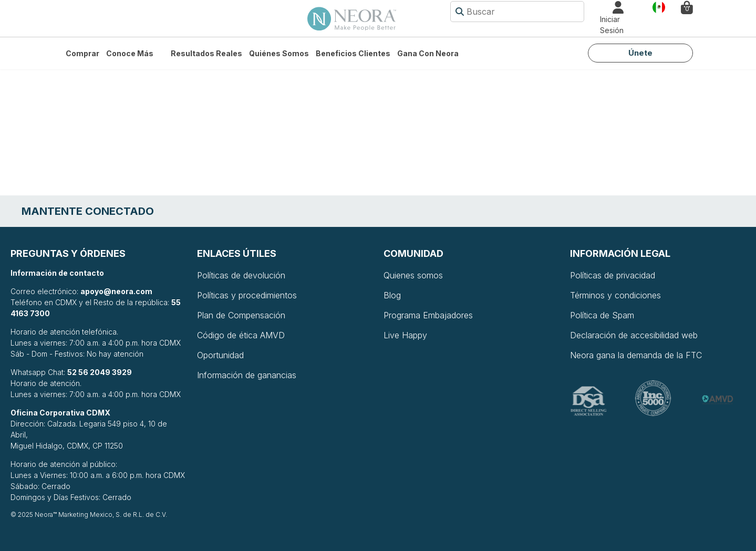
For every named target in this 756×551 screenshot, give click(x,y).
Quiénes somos (279, 53)
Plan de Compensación (241, 315)
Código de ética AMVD (241, 335)
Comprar (82, 53)
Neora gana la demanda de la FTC (636, 355)
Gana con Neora (428, 53)
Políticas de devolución (241, 275)
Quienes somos (413, 275)
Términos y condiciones (615, 295)
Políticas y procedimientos (247, 295)
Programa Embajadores (428, 315)
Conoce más (130, 53)
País (659, 7)
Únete (640, 53)
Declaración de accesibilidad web (634, 335)
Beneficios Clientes (353, 53)
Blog (392, 295)
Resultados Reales (206, 53)
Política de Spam (602, 315)
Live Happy (405, 335)
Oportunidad (220, 355)
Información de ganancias (247, 375)
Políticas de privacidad (613, 275)
